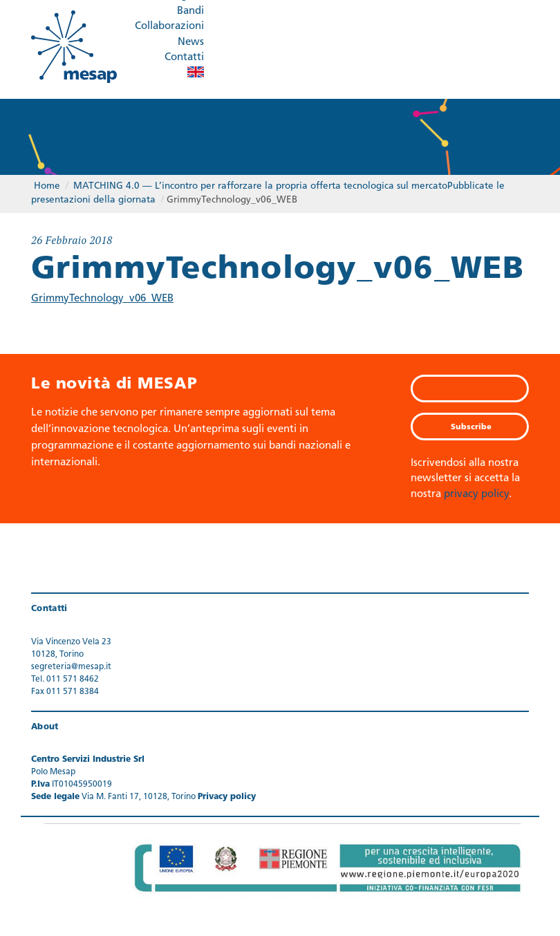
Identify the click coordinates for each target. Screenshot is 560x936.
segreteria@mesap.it (71, 667)
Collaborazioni (169, 27)
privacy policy (476, 495)
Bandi (190, 11)
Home (47, 186)
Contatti (184, 58)
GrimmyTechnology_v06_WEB (102, 299)
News (191, 43)
